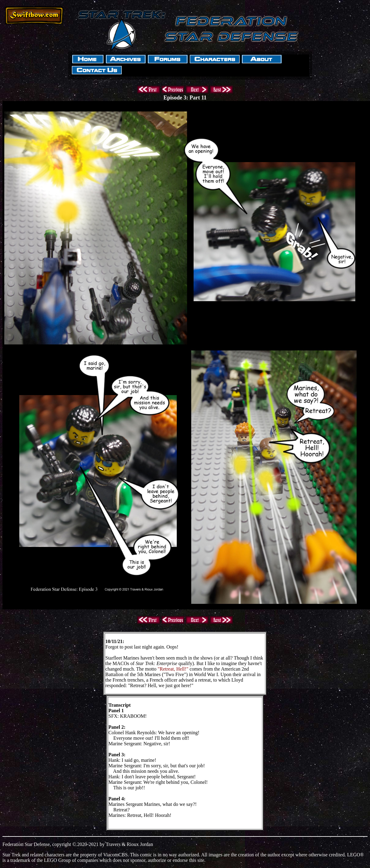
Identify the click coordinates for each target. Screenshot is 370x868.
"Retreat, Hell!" (173, 669)
